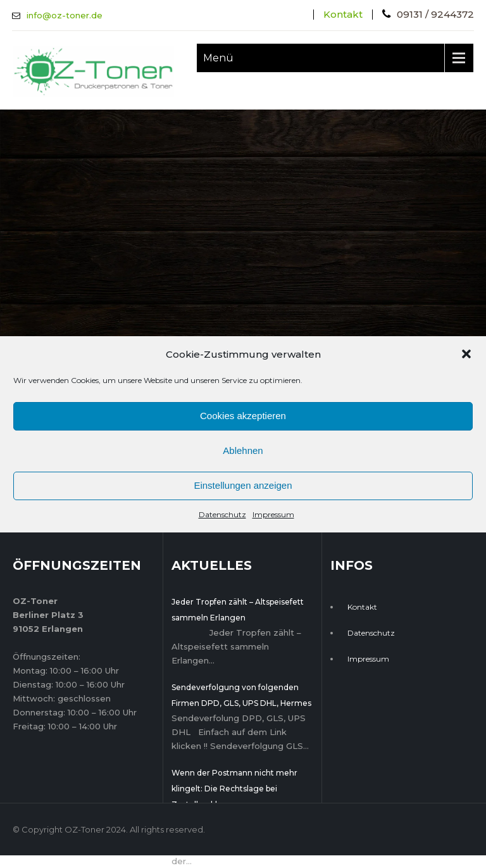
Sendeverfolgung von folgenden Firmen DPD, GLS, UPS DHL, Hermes (241, 695)
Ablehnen (243, 450)
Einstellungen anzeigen (243, 485)
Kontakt (343, 14)
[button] (466, 354)
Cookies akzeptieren (243, 416)
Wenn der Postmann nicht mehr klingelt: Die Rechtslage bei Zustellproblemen (234, 789)
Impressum (273, 514)
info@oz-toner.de (65, 15)
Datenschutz (222, 514)
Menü (218, 58)
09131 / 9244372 (435, 14)
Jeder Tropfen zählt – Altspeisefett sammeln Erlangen (238, 610)
